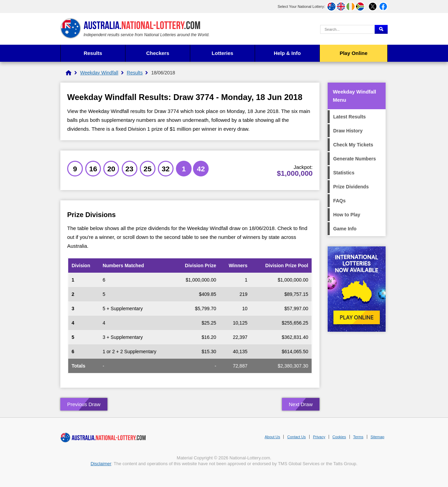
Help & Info (287, 53)
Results (93, 53)
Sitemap (377, 437)
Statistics (344, 173)
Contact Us (296, 437)
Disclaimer (101, 464)
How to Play (347, 215)
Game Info (345, 229)
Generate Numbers (354, 159)
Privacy (319, 437)
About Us (272, 437)
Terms (358, 437)
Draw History (348, 131)
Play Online (354, 53)
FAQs (339, 201)
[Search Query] (347, 29)
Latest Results (349, 117)
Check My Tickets (353, 145)
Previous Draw (84, 404)
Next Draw (301, 404)
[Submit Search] (381, 29)
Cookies (339, 437)
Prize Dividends (351, 187)
